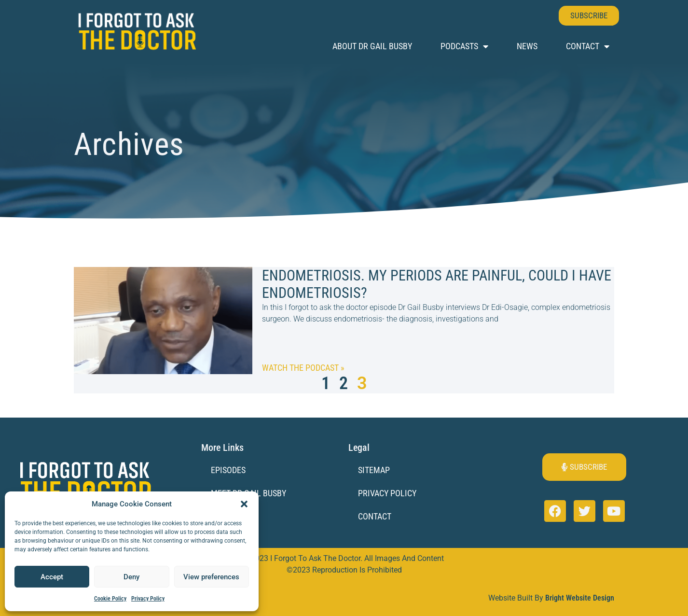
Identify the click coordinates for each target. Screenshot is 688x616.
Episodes (228, 470)
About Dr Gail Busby (372, 46)
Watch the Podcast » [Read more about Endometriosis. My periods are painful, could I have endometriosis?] (303, 368)
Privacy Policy (148, 599)
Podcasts (464, 46)
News (527, 46)
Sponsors (230, 517)
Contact (588, 46)
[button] (244, 504)
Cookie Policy (110, 599)
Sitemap (374, 470)
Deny (131, 577)
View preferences (211, 577)
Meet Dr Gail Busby (248, 493)
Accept (52, 577)
